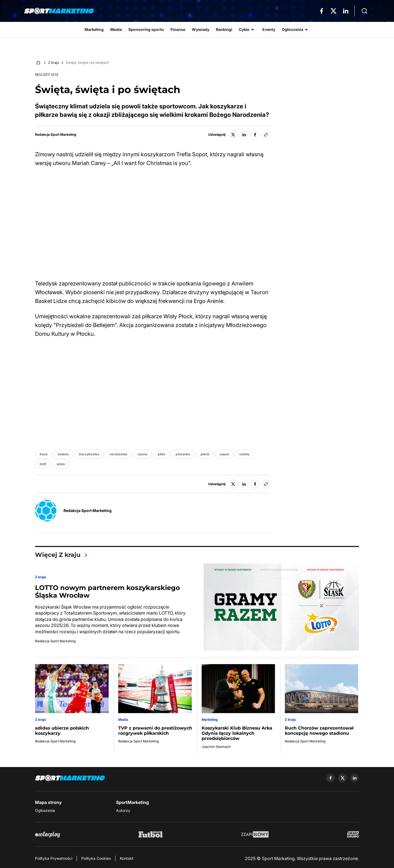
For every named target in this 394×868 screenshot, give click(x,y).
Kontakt (127, 858)
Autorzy (123, 810)
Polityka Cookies (96, 858)
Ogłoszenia (45, 810)
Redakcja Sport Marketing (56, 135)
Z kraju (54, 63)
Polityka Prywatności (54, 858)
